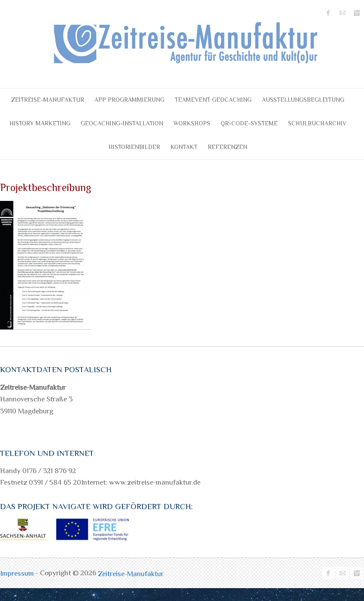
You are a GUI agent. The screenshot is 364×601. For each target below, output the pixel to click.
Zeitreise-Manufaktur (48, 100)
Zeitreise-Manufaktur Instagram (357, 13)
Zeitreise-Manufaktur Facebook (328, 13)
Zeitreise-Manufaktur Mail (343, 13)
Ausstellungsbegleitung (303, 100)
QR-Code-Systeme (249, 123)
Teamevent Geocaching (213, 100)
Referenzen (227, 147)
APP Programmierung (129, 100)
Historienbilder (134, 147)
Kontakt (184, 147)
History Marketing (40, 123)
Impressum (18, 573)
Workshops (192, 123)
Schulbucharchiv (317, 123)
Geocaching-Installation (122, 123)
